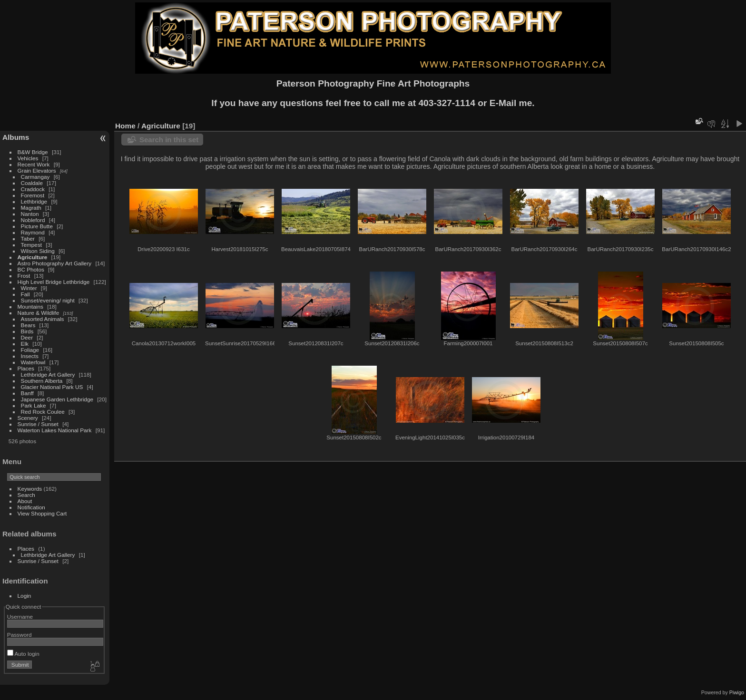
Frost (24, 276)
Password (20, 635)
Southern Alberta (42, 381)
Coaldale (32, 183)
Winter (29, 288)
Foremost (33, 195)
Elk (25, 344)
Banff (27, 393)
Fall (25, 294)
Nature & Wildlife (39, 313)
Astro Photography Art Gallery (55, 263)
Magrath (31, 208)
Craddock (33, 189)
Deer (27, 337)
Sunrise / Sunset (38, 424)
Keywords (30, 489)
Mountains (30, 306)
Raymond (33, 232)
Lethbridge (34, 201)
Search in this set (169, 140)
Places (26, 368)
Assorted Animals (43, 319)
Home (125, 126)
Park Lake (34, 405)
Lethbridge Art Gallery (48, 374)
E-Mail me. (512, 103)
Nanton (30, 214)
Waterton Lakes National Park (55, 430)
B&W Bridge (33, 152)
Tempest (31, 245)
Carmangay (35, 177)
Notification (31, 507)
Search (26, 495)
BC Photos (31, 269)
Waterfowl (33, 362)
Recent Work (34, 164)
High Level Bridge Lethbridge (54, 282)
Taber (28, 238)
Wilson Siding (38, 251)
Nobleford (33, 220)
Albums (16, 137)
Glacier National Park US (52, 387)
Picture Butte (37, 226)
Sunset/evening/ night (48, 300)
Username (20, 617)
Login (25, 596)
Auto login (23, 654)
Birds (27, 331)
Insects (30, 356)
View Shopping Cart (42, 513)
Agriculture (33, 257)
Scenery (28, 418)
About (25, 501)
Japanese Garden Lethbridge (57, 399)
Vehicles (28, 158)
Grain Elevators (38, 170)
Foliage (30, 350)
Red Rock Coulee (43, 412)
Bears (28, 325)
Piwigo (737, 692)
